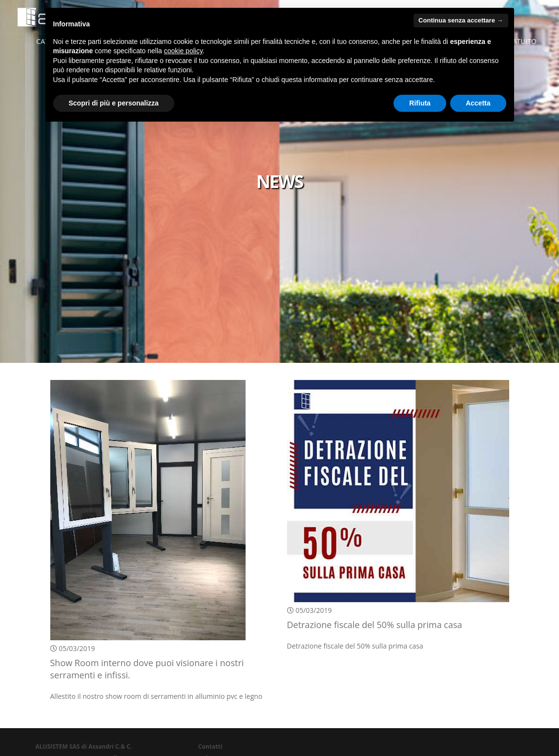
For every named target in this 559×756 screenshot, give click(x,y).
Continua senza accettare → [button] (461, 20)
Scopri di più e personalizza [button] (114, 103)
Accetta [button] (478, 103)
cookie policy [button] (183, 51)
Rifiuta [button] (420, 103)
